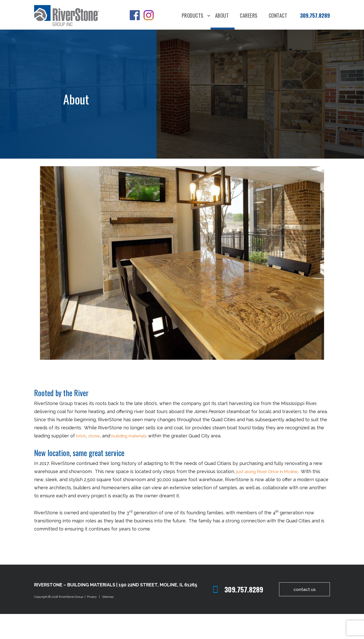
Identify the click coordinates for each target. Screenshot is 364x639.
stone (95, 461)
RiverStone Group (71, 622)
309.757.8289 (315, 15)
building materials (132, 461)
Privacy (93, 622)
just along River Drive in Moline (269, 497)
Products (193, 16)
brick (82, 461)
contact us (303, 615)
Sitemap (108, 622)
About (222, 16)
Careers (249, 16)
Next (317, 379)
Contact (278, 16)
